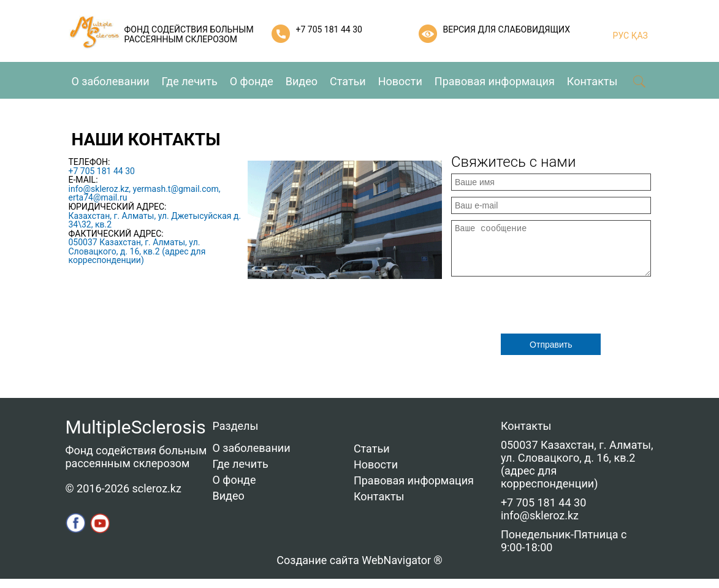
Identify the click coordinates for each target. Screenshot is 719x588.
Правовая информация (495, 81)
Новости (400, 81)
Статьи (348, 81)
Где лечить (190, 81)
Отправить (551, 354)
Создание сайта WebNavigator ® (359, 569)
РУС (621, 36)
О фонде (252, 81)
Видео (302, 81)
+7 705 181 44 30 (329, 29)
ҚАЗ (638, 36)
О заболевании (111, 81)
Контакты (592, 81)
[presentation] (544, 313)
